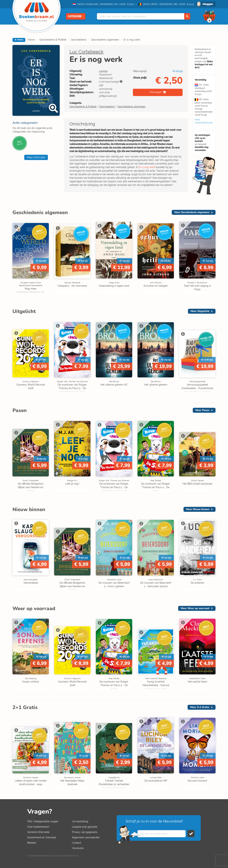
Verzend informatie (38, 832)
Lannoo (103, 71)
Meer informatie (36, 157)
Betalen (32, 843)
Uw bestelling (80, 821)
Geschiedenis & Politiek (53, 40)
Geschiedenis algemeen (105, 40)
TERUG (19, 40)
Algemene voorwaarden (86, 837)
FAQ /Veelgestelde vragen (43, 821)
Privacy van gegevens (85, 832)
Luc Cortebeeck (86, 52)
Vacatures (78, 848)
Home (31, 40)
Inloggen (208, 4)
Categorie (76, 16)
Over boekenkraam (38, 827)
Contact (77, 843)
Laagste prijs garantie (85, 827)
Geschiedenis (79, 40)
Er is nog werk (132, 40)
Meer (192, 212)
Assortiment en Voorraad (42, 837)
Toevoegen (156, 92)
